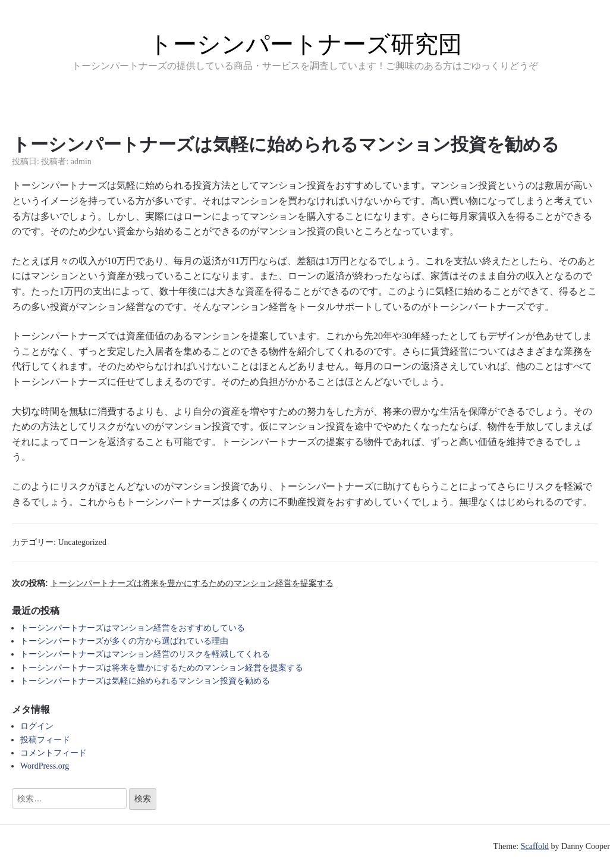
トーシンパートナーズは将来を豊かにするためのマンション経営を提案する (162, 668)
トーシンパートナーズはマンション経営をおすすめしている (133, 628)
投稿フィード (45, 740)
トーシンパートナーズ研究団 (305, 44)
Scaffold (535, 846)
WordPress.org (45, 766)
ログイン (37, 726)
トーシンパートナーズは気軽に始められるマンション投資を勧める (145, 681)
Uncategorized (82, 542)
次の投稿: (173, 583)
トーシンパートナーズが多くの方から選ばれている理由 (124, 641)
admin (81, 162)
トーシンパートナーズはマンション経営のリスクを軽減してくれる (145, 654)
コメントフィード (54, 753)
